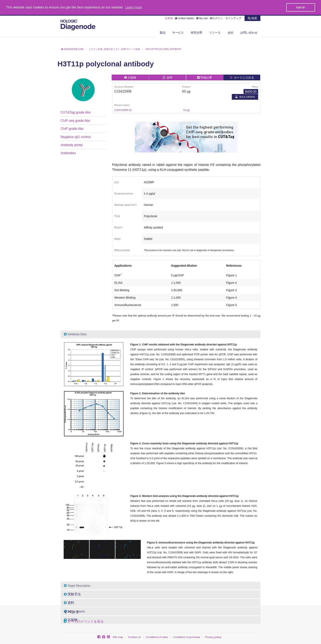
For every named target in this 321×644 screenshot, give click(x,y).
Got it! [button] (301, 7)
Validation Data (75, 334)
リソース (215, 32)
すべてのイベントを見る (86, 621)
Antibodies (68, 153)
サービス (178, 32)
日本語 (169, 18)
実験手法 (72, 594)
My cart (202, 18)
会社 (231, 32)
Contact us (134, 637)
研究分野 (197, 32)
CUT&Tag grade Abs (76, 112)
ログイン (216, 18)
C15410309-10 (123, 110)
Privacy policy (213, 637)
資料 (69, 602)
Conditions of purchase (187, 637)
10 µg (186, 110)
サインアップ (233, 18)
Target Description (77, 585)
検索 (252, 18)
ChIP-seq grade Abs (75, 120)
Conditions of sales (157, 637)
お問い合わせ (249, 32)
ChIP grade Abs (72, 128)
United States (184, 18)
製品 (163, 32)
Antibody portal (72, 145)
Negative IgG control (76, 137)
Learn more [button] (134, 7)
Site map (118, 637)
